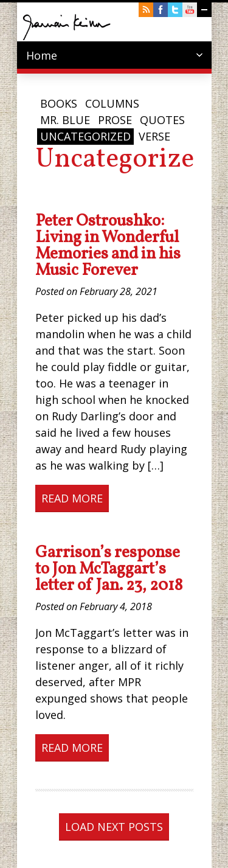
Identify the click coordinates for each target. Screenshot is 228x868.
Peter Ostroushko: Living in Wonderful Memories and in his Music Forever (108, 246)
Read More (72, 498)
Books (59, 103)
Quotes (162, 120)
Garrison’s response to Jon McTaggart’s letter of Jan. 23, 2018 (109, 569)
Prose (115, 120)
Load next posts (114, 827)
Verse (154, 136)
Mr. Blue (65, 120)
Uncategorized (85, 136)
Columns (112, 103)
